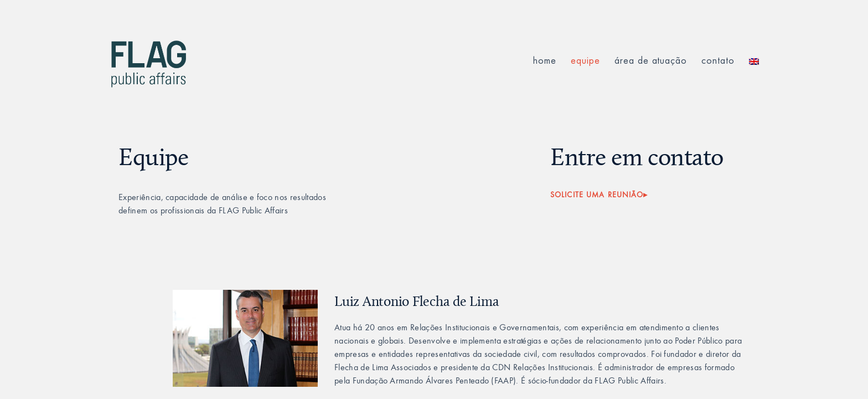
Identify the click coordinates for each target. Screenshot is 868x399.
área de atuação (651, 61)
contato (718, 61)
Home (545, 61)
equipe (585, 61)
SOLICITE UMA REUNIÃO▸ (599, 195)
